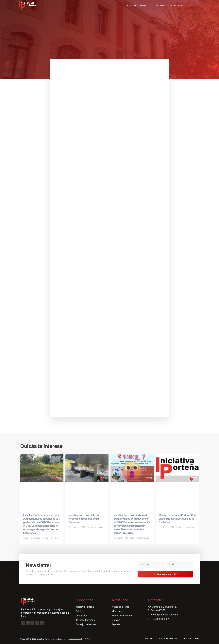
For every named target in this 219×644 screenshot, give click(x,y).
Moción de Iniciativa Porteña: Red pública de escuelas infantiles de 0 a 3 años (177, 519)
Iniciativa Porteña (136, 6)
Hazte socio (177, 6)
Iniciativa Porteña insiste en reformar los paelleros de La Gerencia (84, 519)
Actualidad (158, 6)
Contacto (194, 6)
